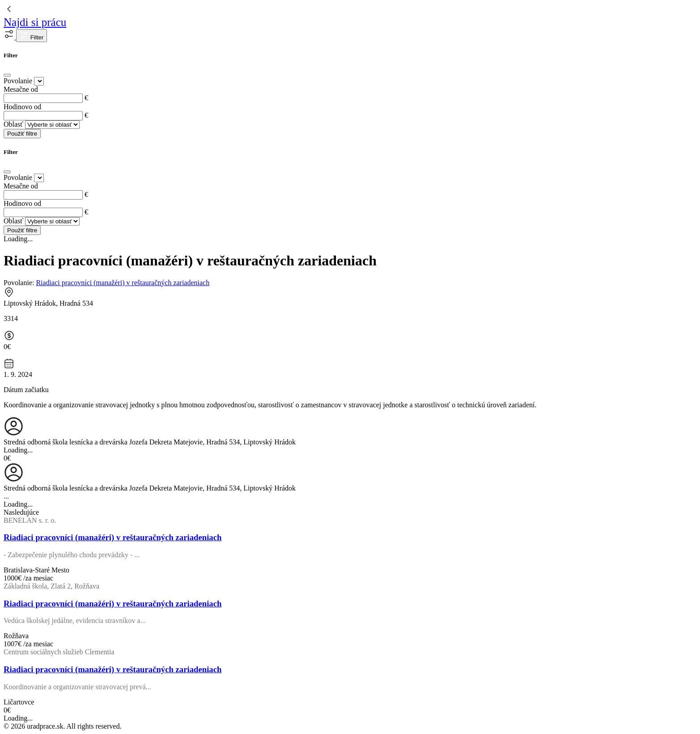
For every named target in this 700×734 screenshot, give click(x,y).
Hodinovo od (22, 107)
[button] (10, 37)
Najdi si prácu (35, 22)
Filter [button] (32, 36)
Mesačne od (21, 89)
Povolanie (18, 81)
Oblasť (13, 124)
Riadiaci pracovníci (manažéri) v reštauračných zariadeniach (123, 283)
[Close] (7, 75)
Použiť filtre (22, 134)
